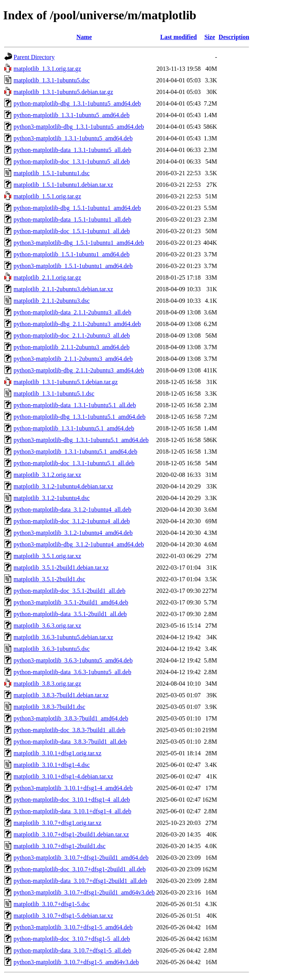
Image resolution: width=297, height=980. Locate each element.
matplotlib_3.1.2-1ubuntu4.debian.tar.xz (63, 486)
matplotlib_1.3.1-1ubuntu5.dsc (52, 80)
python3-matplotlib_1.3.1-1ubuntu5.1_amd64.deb (75, 452)
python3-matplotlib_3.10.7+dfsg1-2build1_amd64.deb (81, 858)
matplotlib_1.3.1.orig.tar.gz (47, 69)
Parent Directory (34, 57)
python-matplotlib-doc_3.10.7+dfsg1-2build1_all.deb (80, 869)
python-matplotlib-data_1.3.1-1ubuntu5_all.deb (72, 150)
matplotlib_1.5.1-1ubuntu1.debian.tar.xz (63, 185)
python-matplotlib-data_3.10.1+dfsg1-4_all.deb (73, 811)
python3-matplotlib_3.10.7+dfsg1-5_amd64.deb (73, 927)
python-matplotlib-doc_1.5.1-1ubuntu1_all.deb (72, 231)
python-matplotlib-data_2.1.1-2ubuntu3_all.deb (72, 312)
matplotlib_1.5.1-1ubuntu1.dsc (52, 173)
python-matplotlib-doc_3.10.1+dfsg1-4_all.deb (72, 800)
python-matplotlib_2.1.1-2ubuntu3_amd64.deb (72, 347)
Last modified (178, 37)
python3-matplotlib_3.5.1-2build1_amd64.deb (71, 602)
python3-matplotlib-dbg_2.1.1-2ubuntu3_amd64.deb (79, 370)
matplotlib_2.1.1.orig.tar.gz (47, 277)
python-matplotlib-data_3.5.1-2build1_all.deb (70, 614)
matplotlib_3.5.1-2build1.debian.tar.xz (61, 568)
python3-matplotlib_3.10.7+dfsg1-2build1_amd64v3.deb (84, 892)
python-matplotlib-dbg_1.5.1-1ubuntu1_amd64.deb (77, 208)
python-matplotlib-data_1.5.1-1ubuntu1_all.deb (72, 219)
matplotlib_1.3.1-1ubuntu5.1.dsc (54, 394)
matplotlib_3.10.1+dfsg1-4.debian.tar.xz (63, 776)
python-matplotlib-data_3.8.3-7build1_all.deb (70, 742)
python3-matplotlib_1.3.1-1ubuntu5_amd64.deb (73, 138)
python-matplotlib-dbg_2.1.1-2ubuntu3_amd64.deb (77, 324)
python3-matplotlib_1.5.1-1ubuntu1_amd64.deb (73, 266)
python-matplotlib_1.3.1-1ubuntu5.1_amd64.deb (74, 428)
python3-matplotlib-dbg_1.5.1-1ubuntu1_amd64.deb (79, 243)
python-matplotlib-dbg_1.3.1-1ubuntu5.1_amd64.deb (79, 417)
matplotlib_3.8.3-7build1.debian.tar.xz (61, 695)
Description (234, 37)
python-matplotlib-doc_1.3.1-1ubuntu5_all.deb (72, 161)
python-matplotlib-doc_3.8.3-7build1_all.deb (69, 730)
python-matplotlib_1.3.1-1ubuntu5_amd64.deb (72, 115)
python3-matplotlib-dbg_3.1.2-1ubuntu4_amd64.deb (79, 544)
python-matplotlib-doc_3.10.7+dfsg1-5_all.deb (72, 939)
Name (84, 37)
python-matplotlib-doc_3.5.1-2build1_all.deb (69, 591)
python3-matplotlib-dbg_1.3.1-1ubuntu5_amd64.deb (79, 127)
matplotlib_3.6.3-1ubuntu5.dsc (52, 649)
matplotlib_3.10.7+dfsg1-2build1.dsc (60, 846)
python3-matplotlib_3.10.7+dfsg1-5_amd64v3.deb (76, 962)
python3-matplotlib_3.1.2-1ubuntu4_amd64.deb (73, 533)
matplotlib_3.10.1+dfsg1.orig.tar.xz (57, 753)
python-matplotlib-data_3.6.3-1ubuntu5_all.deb (72, 672)
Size (210, 37)
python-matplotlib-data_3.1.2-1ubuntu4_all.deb (72, 510)
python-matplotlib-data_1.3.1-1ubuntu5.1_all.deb (75, 405)
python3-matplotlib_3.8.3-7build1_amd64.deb (71, 718)
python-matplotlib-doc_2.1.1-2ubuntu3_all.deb (72, 335)
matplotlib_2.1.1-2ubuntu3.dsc (52, 301)
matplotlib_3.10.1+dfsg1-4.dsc (52, 765)
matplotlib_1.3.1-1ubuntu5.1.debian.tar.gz (66, 382)
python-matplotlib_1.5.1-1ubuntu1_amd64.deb (72, 254)
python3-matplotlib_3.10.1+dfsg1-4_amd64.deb (73, 788)
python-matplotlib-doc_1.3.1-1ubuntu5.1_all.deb (74, 463)
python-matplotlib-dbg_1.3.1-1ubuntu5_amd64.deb (77, 103)
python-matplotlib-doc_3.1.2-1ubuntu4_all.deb (72, 521)
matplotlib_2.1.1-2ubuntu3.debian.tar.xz (63, 289)
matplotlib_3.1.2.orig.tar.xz (47, 475)
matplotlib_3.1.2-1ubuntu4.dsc (52, 498)
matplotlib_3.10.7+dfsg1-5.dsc (52, 904)
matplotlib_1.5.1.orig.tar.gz (47, 196)
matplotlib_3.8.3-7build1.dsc (49, 707)
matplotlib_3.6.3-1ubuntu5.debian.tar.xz (63, 637)
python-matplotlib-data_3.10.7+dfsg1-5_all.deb (73, 950)
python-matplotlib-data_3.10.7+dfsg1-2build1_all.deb (80, 881)
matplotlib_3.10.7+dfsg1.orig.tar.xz (57, 823)
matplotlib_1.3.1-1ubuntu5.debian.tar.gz (63, 92)
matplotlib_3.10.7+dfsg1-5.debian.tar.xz (63, 916)
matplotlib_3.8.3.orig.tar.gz (47, 684)
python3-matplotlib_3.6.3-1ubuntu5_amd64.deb (73, 660)
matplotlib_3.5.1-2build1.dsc (49, 579)
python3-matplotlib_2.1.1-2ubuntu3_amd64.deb (73, 359)
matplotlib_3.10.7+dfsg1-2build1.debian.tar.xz (71, 834)
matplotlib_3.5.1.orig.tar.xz (47, 556)
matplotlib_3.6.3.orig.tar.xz (47, 626)
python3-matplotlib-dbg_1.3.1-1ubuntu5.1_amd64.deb (81, 440)
